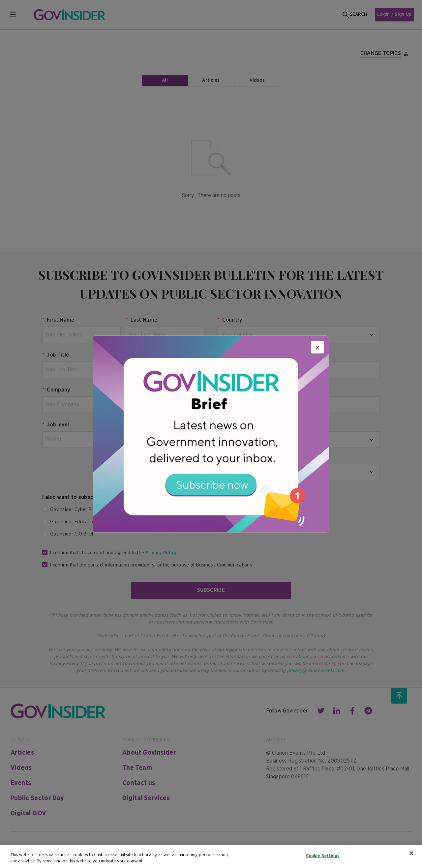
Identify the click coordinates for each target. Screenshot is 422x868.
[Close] (317, 347)
